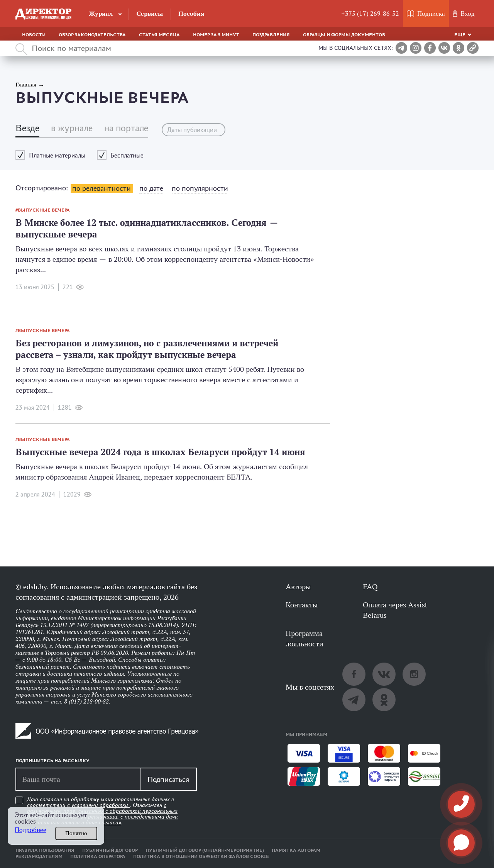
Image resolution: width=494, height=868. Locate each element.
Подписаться (168, 779)
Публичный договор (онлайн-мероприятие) (205, 850)
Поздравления (271, 35)
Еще (460, 35)
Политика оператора (98, 856)
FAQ (370, 587)
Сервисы (150, 14)
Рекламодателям (39, 856)
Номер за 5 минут (216, 35)
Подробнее (30, 830)
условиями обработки (101, 805)
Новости (34, 35)
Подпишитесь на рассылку (52, 761)
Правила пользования (45, 850)
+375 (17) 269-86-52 (370, 14)
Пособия (191, 14)
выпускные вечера (44, 210)
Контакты (302, 605)
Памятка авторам (296, 850)
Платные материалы (57, 155)
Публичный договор (110, 850)
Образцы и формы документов (344, 35)
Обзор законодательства (92, 35)
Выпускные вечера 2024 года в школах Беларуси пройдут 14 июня (160, 452)
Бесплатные (127, 155)
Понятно (76, 833)
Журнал (101, 14)
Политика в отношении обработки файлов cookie (201, 856)
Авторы (298, 587)
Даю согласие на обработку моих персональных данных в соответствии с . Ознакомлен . (102, 811)
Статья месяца (159, 35)
